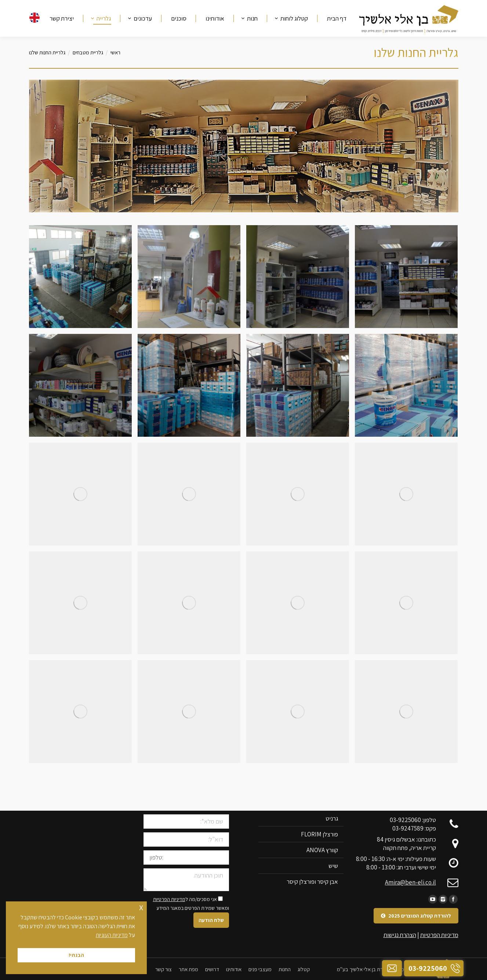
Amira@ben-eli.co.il (410, 882)
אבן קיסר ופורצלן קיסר (312, 882)
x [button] (141, 907)
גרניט (332, 818)
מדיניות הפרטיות (439, 935)
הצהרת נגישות (400, 935)
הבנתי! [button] (76, 955)
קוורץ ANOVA (322, 850)
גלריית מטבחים (88, 52)
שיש (333, 866)
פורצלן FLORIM (319, 834)
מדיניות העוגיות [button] (112, 935)
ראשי (115, 52)
